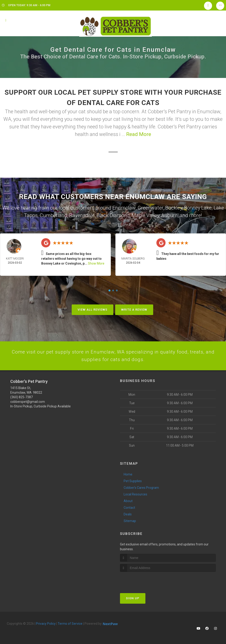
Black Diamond (113, 215)
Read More (139, 134)
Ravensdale (82, 215)
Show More (96, 263)
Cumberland (53, 215)
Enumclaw (124, 208)
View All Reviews (93, 310)
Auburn (169, 215)
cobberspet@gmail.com (28, 403)
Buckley (174, 208)
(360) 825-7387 (22, 398)
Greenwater (150, 208)
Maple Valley (145, 215)
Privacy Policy (46, 625)
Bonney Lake (198, 208)
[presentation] (144, 581)
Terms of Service (70, 625)
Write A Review (134, 310)
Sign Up (133, 599)
